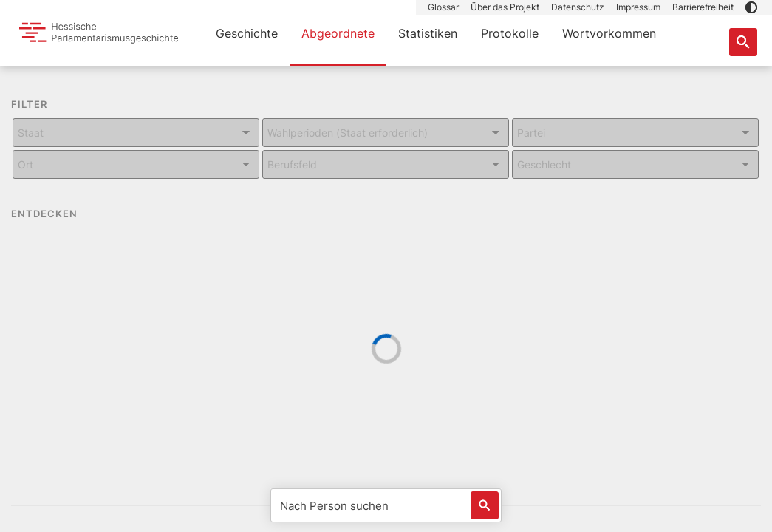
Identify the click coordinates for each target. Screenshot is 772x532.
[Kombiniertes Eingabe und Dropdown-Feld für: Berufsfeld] (386, 164)
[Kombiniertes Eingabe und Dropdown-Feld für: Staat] (136, 133)
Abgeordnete (338, 33)
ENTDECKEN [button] (55, 214)
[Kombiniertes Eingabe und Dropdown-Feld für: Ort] (136, 164)
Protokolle (510, 33)
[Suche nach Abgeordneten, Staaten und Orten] (743, 42)
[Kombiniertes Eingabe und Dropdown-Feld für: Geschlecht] (635, 164)
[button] (751, 7)
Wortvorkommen (609, 33)
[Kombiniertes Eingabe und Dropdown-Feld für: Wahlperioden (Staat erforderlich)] (386, 133)
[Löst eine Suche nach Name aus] (485, 505)
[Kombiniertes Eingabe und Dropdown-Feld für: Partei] (635, 133)
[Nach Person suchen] (386, 505)
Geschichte (247, 33)
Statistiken (428, 33)
